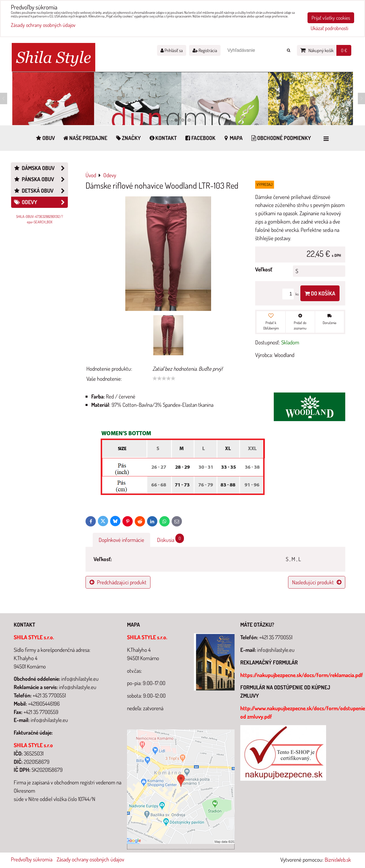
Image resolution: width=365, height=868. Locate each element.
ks (291, 294)
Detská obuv (41, 191)
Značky (128, 138)
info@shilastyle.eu (276, 650)
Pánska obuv (41, 179)
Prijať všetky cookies (331, 18)
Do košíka (320, 293)
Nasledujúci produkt (317, 582)
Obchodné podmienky (280, 138)
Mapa (233, 138)
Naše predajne (85, 138)
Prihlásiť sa (172, 50)
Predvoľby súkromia (32, 859)
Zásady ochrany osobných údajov (90, 859)
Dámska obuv (41, 168)
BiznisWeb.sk (338, 860)
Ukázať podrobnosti (329, 28)
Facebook (200, 138)
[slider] (164, 378)
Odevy (41, 202)
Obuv (45, 138)
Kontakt (162, 138)
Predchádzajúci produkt (118, 582)
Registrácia (205, 50)
